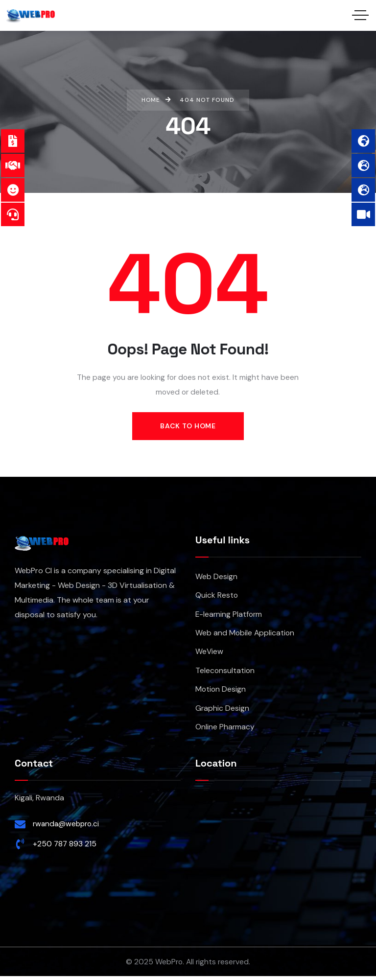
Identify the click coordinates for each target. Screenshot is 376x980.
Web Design (216, 577)
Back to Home (188, 426)
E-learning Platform (229, 616)
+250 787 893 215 (65, 848)
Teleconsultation (225, 673)
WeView (209, 654)
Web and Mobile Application (245, 635)
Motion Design (221, 692)
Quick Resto (217, 596)
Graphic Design (222, 712)
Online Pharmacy (225, 731)
